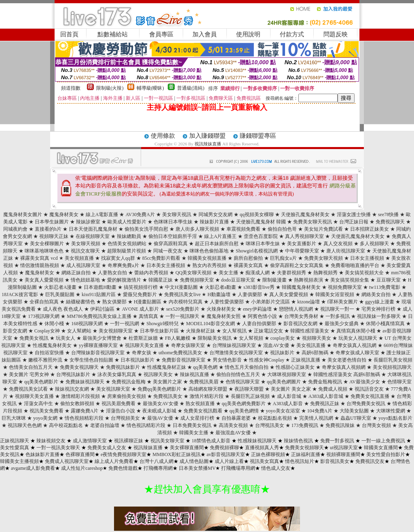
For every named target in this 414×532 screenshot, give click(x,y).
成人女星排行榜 (197, 418)
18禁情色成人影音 (211, 441)
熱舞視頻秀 (325, 273)
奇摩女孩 (142, 353)
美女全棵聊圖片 (47, 244)
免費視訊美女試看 (28, 389)
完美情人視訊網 (316, 418)
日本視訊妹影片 (137, 360)
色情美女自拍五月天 (31, 367)
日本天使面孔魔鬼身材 (93, 229)
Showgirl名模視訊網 (257, 251)
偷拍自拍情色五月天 (238, 374)
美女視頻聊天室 (116, 331)
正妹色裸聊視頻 (268, 454)
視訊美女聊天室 (167, 441)
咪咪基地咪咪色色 (44, 251)
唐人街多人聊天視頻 (197, 229)
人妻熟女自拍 (112, 273)
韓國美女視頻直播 (207, 258)
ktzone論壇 (308, 302)
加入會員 (205, 34)
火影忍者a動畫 (221, 287)
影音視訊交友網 (300, 324)
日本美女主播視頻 (166, 265)
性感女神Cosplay (267, 360)
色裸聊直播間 (80, 454)
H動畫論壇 (219, 294)
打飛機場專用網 (238, 468)
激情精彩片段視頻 (80, 396)
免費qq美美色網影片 (159, 389)
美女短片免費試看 (323, 229)
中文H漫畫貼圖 (181, 287)
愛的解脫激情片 (124, 280)
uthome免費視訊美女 (180, 353)
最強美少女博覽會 (102, 338)
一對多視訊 (338, 316)
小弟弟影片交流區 (270, 302)
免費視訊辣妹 (340, 425)
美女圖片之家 (167, 382)
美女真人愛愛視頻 (44, 280)
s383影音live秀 (259, 287)
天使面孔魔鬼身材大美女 (358, 236)
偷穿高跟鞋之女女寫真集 (297, 265)
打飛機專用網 (158, 468)
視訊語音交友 (369, 389)
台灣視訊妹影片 (73, 374)
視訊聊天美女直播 (144, 345)
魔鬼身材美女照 (224, 316)
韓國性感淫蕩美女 (310, 331)
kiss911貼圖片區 (99, 294)
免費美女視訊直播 (370, 396)
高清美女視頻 (233, 425)
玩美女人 (65, 338)
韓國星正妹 (161, 280)
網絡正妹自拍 (76, 273)
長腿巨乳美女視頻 (393, 360)
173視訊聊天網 (44, 316)
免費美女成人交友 (107, 448)
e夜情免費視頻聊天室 (124, 454)
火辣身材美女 (221, 309)
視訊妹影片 (282, 353)
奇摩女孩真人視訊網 (355, 345)
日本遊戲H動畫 (100, 287)
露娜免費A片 (85, 411)
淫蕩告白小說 (120, 411)
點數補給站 (113, 34)
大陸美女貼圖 (354, 411)
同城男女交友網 (215, 214)
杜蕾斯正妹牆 (143, 338)
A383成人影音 (288, 404)
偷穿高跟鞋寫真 (171, 244)
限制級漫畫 (275, 280)
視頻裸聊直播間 (343, 454)
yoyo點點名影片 (395, 418)
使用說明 (248, 34)
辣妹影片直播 (214, 222)
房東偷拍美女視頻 (127, 396)
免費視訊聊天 (390, 222)
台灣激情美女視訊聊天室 (236, 353)
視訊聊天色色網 (25, 425)
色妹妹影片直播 (42, 454)
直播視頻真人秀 (262, 448)
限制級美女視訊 (215, 338)
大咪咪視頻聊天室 (287, 374)
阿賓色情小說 (262, 316)
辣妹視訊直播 (194, 374)
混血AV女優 (276, 345)
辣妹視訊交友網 (73, 389)
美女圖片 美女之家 (291, 389)
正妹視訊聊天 (15, 441)
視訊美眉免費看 (118, 404)
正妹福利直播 (306, 454)
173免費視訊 (305, 425)
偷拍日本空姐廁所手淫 (173, 236)
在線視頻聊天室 (93, 236)
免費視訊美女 (168, 396)
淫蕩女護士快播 (354, 214)
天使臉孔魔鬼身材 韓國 (261, 222)
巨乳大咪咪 (14, 418)
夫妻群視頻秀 (291, 273)
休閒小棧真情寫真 (385, 324)
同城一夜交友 (168, 251)
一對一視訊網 (125, 324)
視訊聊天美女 (158, 374)
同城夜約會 (15, 229)
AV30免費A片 (140, 214)
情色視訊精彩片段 (146, 425)
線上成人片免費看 (114, 461)
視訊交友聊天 (85, 251)
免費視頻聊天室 (197, 280)
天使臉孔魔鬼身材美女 (305, 214)
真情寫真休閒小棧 (356, 331)
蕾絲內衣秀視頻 (151, 273)
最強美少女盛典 (342, 324)
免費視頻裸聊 (224, 448)
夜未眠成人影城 (159, 411)
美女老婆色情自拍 (347, 360)
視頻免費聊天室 (345, 287)
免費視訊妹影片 (123, 367)
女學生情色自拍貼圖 (91, 360)
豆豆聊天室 (389, 280)
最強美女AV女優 (161, 404)
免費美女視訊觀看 (203, 411)
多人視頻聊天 (374, 244)
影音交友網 (15, 331)
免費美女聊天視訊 (313, 222)
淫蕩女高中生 (38, 404)
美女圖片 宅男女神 (29, 374)
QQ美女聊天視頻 (193, 273)
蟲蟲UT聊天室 (356, 418)
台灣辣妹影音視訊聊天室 (98, 353)
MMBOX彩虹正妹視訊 (176, 454)
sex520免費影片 (183, 309)
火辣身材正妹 (201, 331)
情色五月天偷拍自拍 (247, 367)
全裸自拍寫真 (44, 302)
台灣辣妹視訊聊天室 (234, 345)
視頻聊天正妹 (54, 236)
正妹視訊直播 (306, 360)
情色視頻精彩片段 (84, 418)
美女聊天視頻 (86, 244)
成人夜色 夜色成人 (63, 309)
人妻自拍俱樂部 (259, 324)
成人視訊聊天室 (83, 265)
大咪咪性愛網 (391, 411)
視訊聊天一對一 (337, 309)
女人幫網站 (79, 331)
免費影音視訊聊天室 (184, 360)
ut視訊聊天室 (344, 448)
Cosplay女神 (47, 331)
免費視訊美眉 (204, 382)
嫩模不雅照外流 (45, 360)
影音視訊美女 (335, 461)
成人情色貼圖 (194, 461)
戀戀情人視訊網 (296, 309)
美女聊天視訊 (177, 214)
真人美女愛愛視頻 (289, 294)
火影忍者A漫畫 (60, 287)
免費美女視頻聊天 (304, 448)
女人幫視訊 (234, 331)
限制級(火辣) (110, 88)
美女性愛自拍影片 (386, 454)
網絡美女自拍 (376, 294)
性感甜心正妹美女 (295, 367)
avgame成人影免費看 (33, 468)
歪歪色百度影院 (261, 236)
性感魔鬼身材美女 (52, 345)
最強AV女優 (160, 418)
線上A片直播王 (221, 236)
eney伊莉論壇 (257, 309)
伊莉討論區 (102, 309)
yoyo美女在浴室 (283, 411)
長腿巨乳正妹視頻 (250, 396)
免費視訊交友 (370, 461)
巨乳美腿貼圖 (60, 294)
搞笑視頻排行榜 (141, 287)
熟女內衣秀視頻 (209, 265)
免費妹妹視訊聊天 (85, 382)
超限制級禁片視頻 (127, 251)
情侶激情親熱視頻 (40, 265)
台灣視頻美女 (125, 418)
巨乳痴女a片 (283, 258)
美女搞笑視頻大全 (364, 273)
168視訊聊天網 (87, 324)
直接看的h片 (48, 229)
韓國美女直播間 (381, 448)
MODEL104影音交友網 (210, 324)
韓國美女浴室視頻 (335, 294)
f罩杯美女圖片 (342, 302)
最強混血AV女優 (233, 433)
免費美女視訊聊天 (79, 367)
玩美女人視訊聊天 (358, 338)
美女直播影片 (302, 244)
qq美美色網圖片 (284, 382)
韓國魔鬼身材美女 (301, 287)
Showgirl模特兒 (163, 324)
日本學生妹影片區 (159, 331)
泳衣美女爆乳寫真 (117, 374)
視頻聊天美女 (317, 338)
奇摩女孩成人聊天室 (357, 353)
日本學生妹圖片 (52, 222)
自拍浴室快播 (49, 353)
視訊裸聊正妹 (129, 441)
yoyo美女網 (45, 418)
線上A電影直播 (102, 214)
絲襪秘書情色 (80, 302)
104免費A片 (320, 411)
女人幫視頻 (251, 338)
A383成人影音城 (326, 396)
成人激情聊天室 (90, 441)
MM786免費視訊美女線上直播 (99, 316)
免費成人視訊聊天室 (67, 461)
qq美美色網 (205, 367)
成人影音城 (289, 396)
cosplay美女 (283, 338)
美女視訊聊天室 (113, 389)
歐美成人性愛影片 (127, 222)
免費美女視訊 (34, 338)
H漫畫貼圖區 (148, 302)
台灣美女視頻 (376, 425)
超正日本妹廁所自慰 (217, 244)
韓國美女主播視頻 (19, 461)
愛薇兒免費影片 (140, 294)
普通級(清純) (191, 88)
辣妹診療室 (88, 222)
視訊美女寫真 (264, 461)
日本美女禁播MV (197, 468)
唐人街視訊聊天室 (346, 251)
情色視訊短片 (300, 461)
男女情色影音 (227, 360)
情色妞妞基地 (85, 280)
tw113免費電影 (385, 287)
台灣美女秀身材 (301, 316)
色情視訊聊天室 (243, 382)
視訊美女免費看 (46, 411)
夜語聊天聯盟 (249, 389)
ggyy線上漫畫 (380, 302)
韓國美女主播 (194, 433)
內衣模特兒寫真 (186, 302)
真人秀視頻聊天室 (304, 236)
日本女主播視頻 (367, 258)
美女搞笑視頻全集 (350, 280)
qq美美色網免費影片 (244, 404)
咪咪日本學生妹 (263, 244)
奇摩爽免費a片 (123, 265)
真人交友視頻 (338, 244)
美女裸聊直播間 (187, 448)
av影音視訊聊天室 (226, 454)
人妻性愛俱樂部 (227, 302)
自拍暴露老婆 (236, 418)
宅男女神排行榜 (378, 309)
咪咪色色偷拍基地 (209, 251)
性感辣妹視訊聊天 (257, 441)
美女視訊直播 (311, 345)
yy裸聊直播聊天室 (98, 345)
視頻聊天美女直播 (34, 396)
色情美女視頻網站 (127, 244)
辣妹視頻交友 (51, 441)
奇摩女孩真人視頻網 (344, 367)
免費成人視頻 (333, 389)
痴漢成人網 (258, 273)
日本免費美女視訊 (192, 425)
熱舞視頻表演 (308, 280)
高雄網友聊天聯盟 (208, 389)
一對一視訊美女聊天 (58, 448)
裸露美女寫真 (248, 265)
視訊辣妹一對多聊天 (379, 316)
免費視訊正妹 (325, 404)
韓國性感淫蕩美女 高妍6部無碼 (347, 374)
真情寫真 (148, 316)
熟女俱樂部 (114, 302)
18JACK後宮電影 (20, 294)
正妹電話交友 (268, 331)
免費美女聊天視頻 (323, 258)
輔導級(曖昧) (150, 88)
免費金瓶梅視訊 (325, 382)
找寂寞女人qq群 (118, 258)
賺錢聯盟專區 (258, 136)
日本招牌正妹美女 (370, 229)
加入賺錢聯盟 (207, 136)
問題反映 (336, 34)
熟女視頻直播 (200, 404)
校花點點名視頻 (275, 418)
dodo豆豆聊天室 (238, 280)
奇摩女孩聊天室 (188, 345)
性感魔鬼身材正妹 (167, 367)
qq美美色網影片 (41, 382)
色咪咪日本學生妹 (173, 222)
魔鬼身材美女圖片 (23, 214)
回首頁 (69, 34)
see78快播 (388, 214)
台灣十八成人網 (156, 461)
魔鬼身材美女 (64, 214)
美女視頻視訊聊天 (392, 367)
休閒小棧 (54, 324)
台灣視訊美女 (270, 425)
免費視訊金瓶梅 (129, 382)
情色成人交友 (276, 468)
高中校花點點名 (66, 425)
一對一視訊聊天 (182, 316)
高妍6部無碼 (315, 353)
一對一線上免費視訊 (383, 441)
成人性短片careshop (82, 468)
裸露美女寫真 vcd (39, 258)
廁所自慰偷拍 (248, 258)
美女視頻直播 (79, 258)
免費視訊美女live (182, 294)
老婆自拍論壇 (105, 425)
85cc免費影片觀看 (162, 258)
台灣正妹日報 (354, 222)
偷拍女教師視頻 (77, 404)
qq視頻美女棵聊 (257, 214)
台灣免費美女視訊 (366, 404)
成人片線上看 (229, 461)
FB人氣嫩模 (178, 338)
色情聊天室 (399, 382)
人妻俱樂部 (250, 294)
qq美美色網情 (244, 411)
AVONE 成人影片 (140, 309)
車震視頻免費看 (243, 229)
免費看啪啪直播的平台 (355, 265)
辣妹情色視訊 (298, 441)
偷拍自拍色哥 (282, 229)
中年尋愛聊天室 (302, 251)
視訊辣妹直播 (208, 144)
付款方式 (292, 34)
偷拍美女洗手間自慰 (146, 229)
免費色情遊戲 (123, 468)
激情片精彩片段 (207, 396)
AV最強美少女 (365, 382)
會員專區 (161, 34)
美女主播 (228, 273)
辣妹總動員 (129, 236)
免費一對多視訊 (337, 441)
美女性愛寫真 (15, 448)
